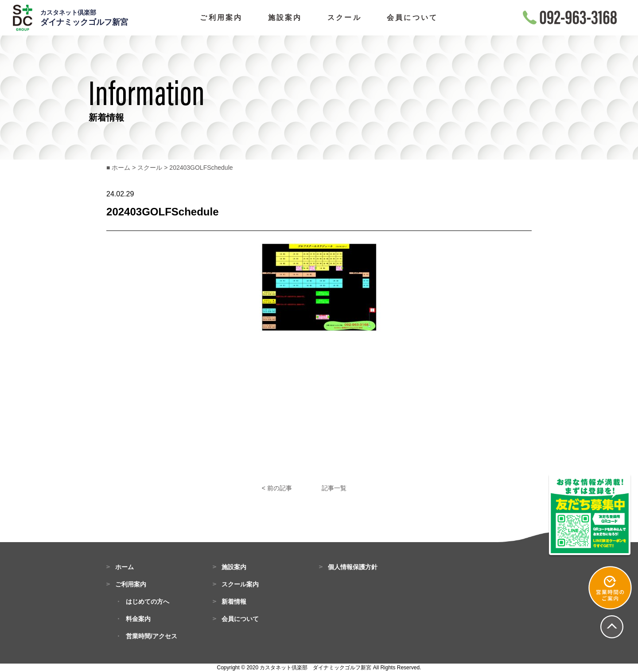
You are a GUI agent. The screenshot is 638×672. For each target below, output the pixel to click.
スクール (344, 18)
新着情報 (234, 602)
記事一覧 (334, 488)
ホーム (124, 567)
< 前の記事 (277, 488)
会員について (412, 18)
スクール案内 (240, 584)
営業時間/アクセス (152, 636)
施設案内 (285, 18)
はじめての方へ (148, 602)
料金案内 (138, 619)
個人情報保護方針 (353, 567)
